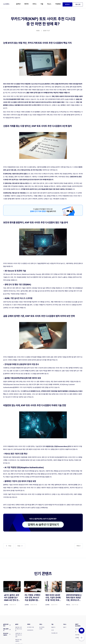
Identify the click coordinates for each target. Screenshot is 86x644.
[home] (6, 4)
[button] (18, 4)
